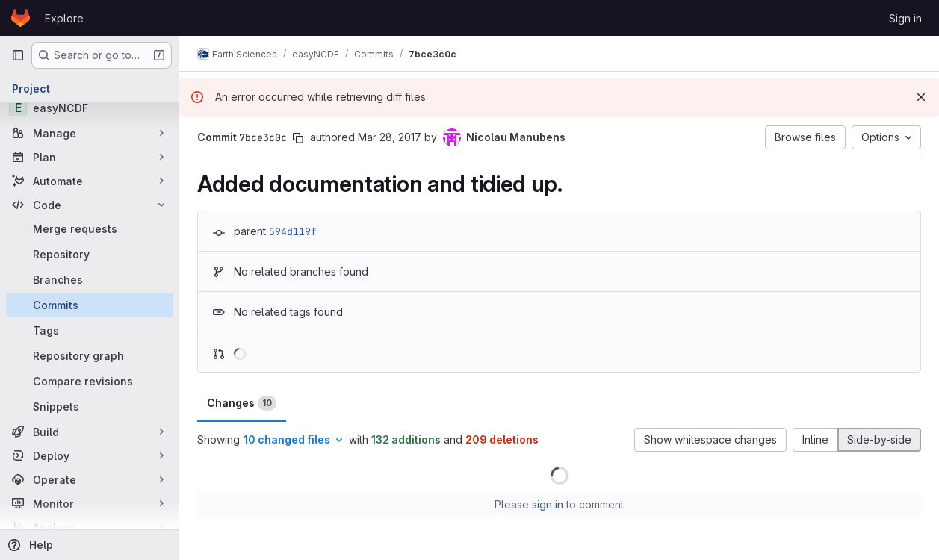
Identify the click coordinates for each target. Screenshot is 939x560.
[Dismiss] (921, 97)
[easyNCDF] (90, 108)
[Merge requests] (90, 228)
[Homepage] (21, 18)
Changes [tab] (242, 403)
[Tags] (90, 330)
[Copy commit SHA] (298, 138)
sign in (548, 504)
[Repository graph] (90, 355)
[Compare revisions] (90, 381)
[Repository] (90, 254)
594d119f (293, 231)
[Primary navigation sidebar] (18, 55)
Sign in (905, 18)
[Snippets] (90, 406)
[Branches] (90, 279)
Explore (64, 18)
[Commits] (90, 305)
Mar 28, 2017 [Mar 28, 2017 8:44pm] (390, 137)
